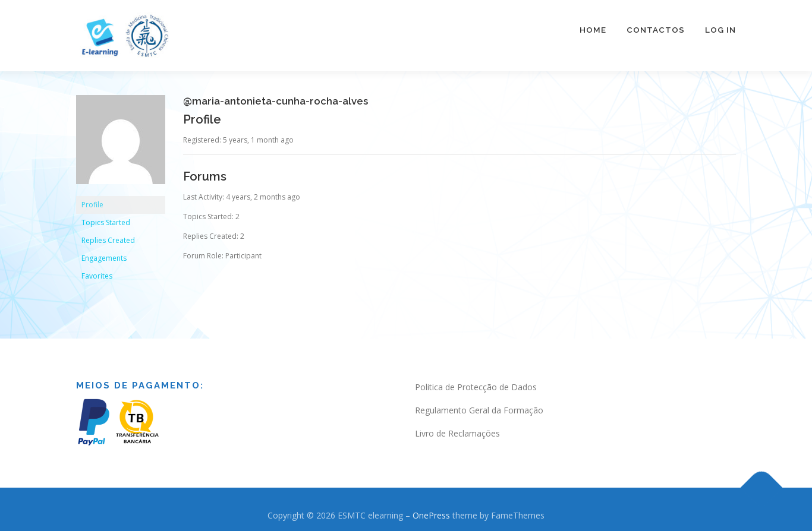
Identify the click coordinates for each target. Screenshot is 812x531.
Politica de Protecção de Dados (476, 382)
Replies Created (108, 235)
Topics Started (106, 217)
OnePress (431, 509)
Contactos (656, 30)
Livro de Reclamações (457, 427)
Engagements (104, 253)
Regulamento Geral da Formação (479, 404)
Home (593, 30)
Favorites (97, 271)
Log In (720, 30)
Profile (92, 199)
